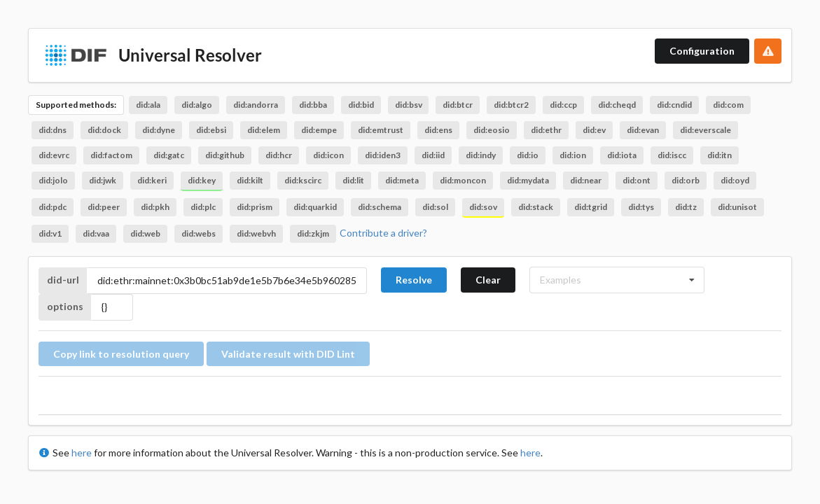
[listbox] (617, 280)
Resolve (414, 280)
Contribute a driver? (383, 233)
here (82, 453)
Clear (488, 280)
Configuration (702, 51)
